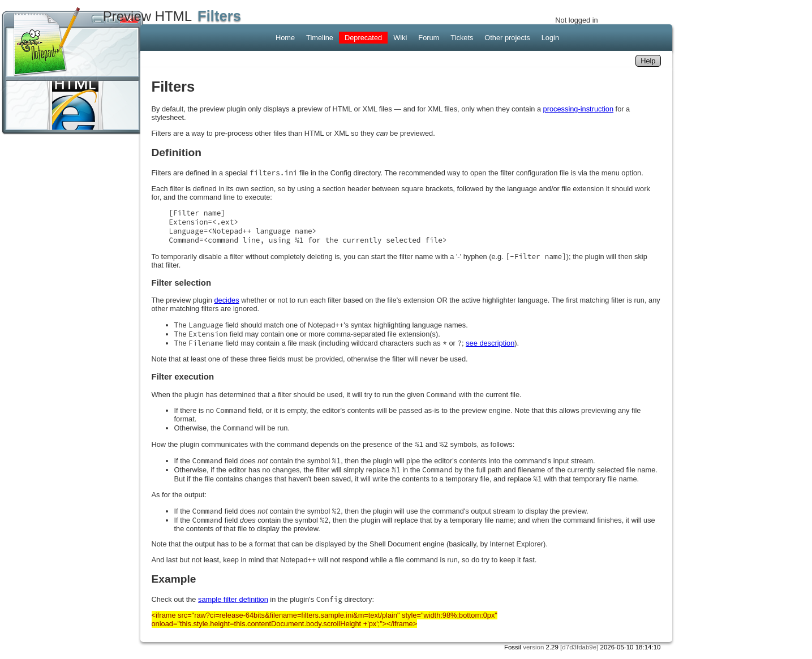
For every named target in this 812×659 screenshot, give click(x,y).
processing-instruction (578, 109)
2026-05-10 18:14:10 (631, 647)
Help (648, 61)
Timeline (320, 38)
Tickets (462, 38)
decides (226, 300)
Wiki (400, 38)
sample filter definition (233, 599)
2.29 (552, 647)
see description (490, 343)
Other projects (507, 38)
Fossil (513, 647)
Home (285, 38)
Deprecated (363, 38)
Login (550, 38)
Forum (429, 38)
